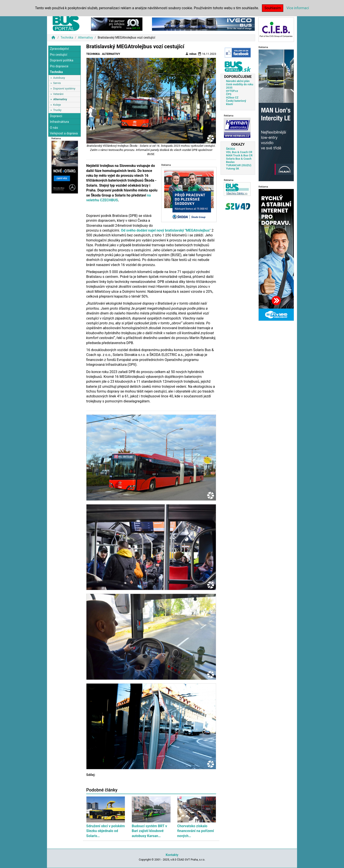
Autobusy (59, 78)
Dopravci (56, 116)
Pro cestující (58, 55)
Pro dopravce (59, 66)
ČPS (229, 94)
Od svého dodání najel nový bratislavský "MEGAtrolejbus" (166, 230)
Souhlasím (273, 8)
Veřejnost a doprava (64, 133)
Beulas (230, 162)
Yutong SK (233, 169)
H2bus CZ (232, 97)
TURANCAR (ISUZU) (239, 165)
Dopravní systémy (64, 88)
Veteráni (58, 94)
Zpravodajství (59, 49)
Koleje (57, 105)
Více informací (298, 8)
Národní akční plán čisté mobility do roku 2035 (240, 84)
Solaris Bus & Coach (239, 159)
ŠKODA (230, 149)
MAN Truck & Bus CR (239, 155)
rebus (191, 54)
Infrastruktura (59, 122)
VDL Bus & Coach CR (239, 152)
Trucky (57, 110)
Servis (57, 83)
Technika (67, 38)
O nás (54, 128)
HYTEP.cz (232, 91)
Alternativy (85, 38)
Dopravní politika (62, 60)
